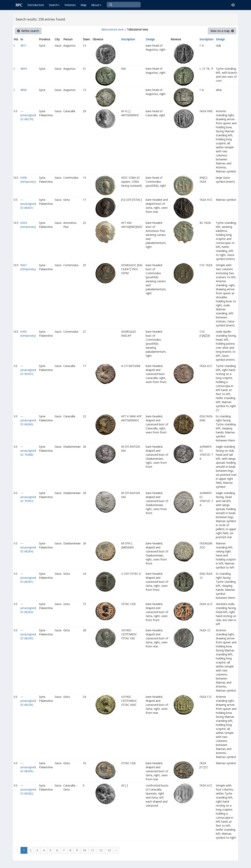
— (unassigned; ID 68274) (28, 115)
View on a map (222, 31)
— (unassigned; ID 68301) (28, 204)
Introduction (36, 5)
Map (83, 5)
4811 (24, 45)
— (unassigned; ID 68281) (28, 578)
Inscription (128, 39)
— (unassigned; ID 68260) (28, 420)
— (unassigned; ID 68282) (28, 789)
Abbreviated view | (114, 29)
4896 (24, 90)
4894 (24, 69)
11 (93, 850)
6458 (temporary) (28, 180)
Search (54, 5)
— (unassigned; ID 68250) (28, 634)
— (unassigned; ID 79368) (28, 451)
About (96, 5)
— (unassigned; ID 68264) (28, 547)
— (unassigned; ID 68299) (28, 767)
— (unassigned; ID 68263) (28, 608)
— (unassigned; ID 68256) (28, 701)
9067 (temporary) (28, 267)
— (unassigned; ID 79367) (28, 497)
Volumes (70, 5)
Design (150, 39)
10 (84, 850)
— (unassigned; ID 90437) (28, 370)
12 (101, 850)
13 (109, 850)
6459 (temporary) (28, 334)
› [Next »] (116, 850)
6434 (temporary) (28, 225)
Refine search (28, 31)
